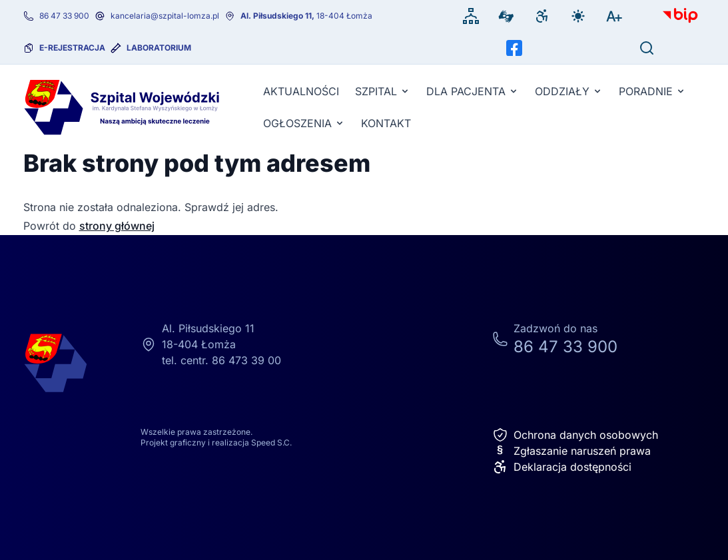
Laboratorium (159, 48)
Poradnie (652, 91)
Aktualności (301, 91)
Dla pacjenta (473, 91)
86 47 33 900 (64, 16)
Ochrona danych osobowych (575, 435)
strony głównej (117, 226)
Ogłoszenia (304, 123)
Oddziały (569, 91)
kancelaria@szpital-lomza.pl (165, 16)
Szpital (383, 91)
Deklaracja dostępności (562, 467)
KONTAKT (386, 123)
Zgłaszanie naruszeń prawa (571, 451)
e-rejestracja (72, 48)
